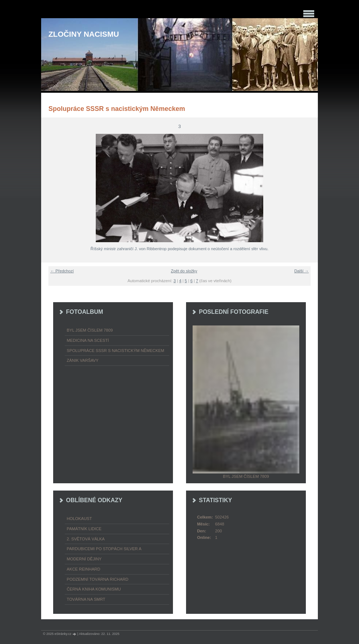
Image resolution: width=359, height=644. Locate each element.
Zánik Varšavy (82, 360)
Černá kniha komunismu (94, 589)
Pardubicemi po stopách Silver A (104, 549)
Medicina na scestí (88, 340)
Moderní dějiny (84, 559)
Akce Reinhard (83, 569)
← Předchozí (62, 271)
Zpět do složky (184, 271)
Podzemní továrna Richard (97, 579)
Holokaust (79, 519)
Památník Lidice (84, 529)
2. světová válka (86, 539)
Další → (301, 271)
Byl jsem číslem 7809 (90, 330)
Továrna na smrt (86, 599)
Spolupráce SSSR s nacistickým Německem (115, 351)
